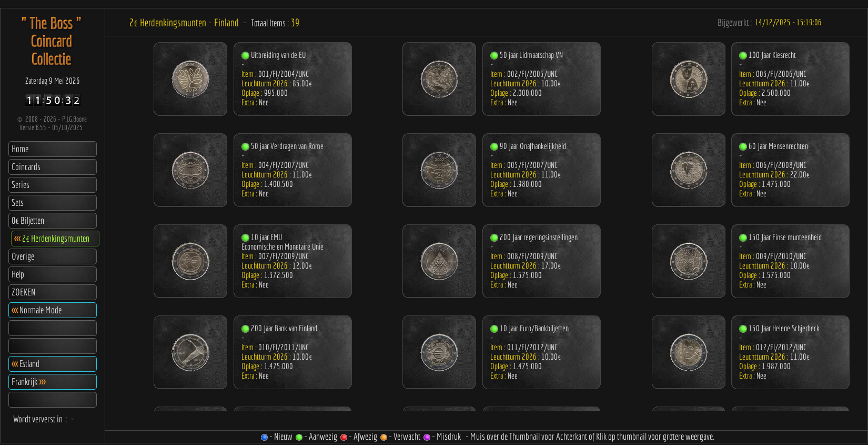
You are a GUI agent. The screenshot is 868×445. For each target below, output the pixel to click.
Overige (23, 256)
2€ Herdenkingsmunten (52, 238)
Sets (18, 202)
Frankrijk (28, 382)
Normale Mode (37, 310)
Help (18, 274)
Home (20, 149)
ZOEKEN (23, 292)
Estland (26, 364)
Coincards (26, 167)
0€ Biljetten (28, 220)
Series (21, 185)
